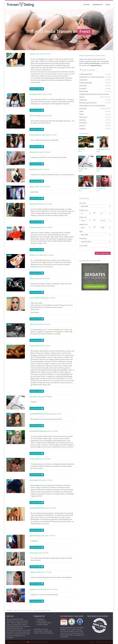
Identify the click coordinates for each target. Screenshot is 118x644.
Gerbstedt (92, 108)
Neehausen (95, 117)
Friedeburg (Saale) (95, 83)
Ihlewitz (92, 97)
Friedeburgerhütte (95, 74)
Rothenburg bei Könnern (95, 103)
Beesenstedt (95, 91)
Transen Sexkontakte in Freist (42, 610)
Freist (48, 54)
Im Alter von (83, 210)
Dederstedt (95, 100)
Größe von (83, 217)
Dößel (95, 111)
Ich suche (83, 203)
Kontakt (92, 642)
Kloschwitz (95, 86)
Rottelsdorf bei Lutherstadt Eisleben (95, 77)
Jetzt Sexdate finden (103, 253)
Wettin (95, 114)
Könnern (95, 126)
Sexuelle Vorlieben (43, 625)
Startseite (86, 5)
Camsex (108, 5)
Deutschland (17, 610)
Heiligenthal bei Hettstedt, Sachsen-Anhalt (95, 94)
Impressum (108, 642)
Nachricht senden (37, 89)
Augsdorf (95, 129)
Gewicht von (83, 224)
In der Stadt (83, 246)
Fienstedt (95, 120)
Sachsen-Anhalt (27, 610)
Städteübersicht (97, 5)
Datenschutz (99, 642)
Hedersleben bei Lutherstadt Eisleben (95, 106)
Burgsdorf (95, 88)
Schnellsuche (41, 619)
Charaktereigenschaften (44, 623)
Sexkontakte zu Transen (41, 629)
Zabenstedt (95, 80)
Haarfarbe (83, 238)
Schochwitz (95, 123)
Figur (81, 231)
